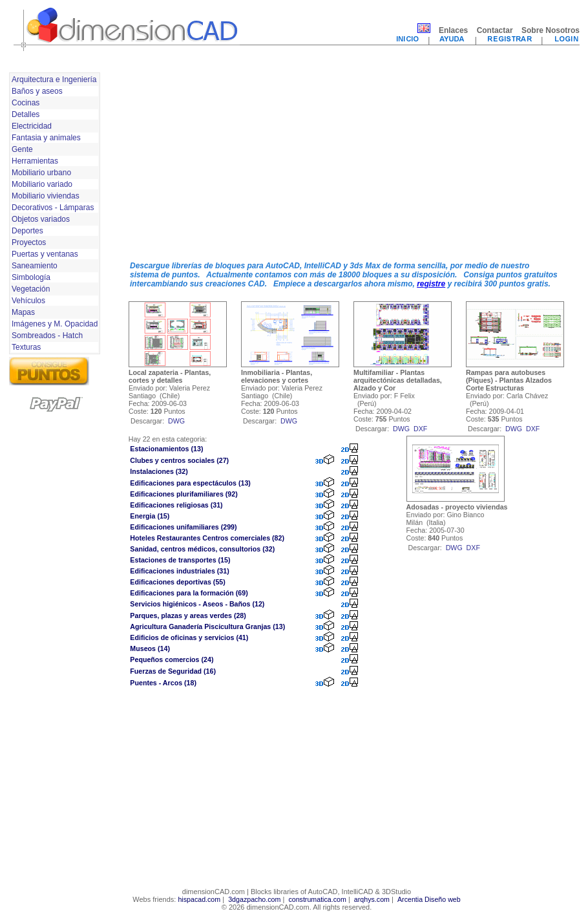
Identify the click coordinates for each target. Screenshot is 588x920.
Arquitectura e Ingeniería (54, 80)
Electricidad (32, 126)
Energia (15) (150, 516)
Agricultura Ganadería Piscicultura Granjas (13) (207, 626)
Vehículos (28, 301)
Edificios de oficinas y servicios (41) (189, 637)
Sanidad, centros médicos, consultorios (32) (202, 549)
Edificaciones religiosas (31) (176, 505)
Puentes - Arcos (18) (163, 683)
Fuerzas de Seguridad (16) (173, 671)
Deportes (27, 231)
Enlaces (453, 30)
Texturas (26, 347)
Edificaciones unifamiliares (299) (183, 527)
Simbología (31, 277)
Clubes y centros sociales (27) (179, 460)
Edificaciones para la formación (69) (189, 593)
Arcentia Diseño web (429, 899)
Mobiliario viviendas (46, 196)
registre (431, 284)
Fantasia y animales (46, 138)
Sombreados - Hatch (47, 336)
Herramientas (35, 161)
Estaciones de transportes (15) (180, 560)
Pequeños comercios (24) (172, 659)
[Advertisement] (281, 160)
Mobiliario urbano (41, 173)
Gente (22, 149)
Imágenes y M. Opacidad (55, 324)
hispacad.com (199, 899)
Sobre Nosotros (551, 30)
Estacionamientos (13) (166, 449)
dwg (176, 421)
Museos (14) (150, 648)
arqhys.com (372, 899)
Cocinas (26, 103)
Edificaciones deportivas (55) (177, 582)
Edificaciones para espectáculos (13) (190, 483)
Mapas (23, 312)
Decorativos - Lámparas (53, 208)
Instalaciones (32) (159, 471)
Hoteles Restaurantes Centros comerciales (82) (207, 538)
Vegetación (31, 289)
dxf (420, 429)
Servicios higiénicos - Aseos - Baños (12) (197, 604)
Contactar (495, 30)
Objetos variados (41, 219)
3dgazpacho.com (254, 899)
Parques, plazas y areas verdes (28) (188, 615)
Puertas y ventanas (45, 254)
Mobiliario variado (42, 184)
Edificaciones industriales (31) (179, 571)
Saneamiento (35, 266)
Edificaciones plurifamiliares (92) (184, 494)
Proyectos (29, 242)
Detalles (26, 114)
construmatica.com (317, 899)
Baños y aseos (37, 91)
